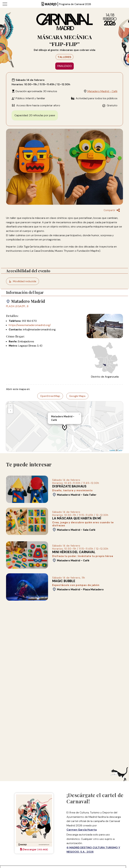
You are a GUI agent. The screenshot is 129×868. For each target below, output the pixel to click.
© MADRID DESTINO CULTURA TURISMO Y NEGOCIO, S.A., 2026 (93, 850)
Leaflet (112, 450)
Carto (120, 450)
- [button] (10, 411)
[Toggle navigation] (5, 4)
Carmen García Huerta (82, 830)
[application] (64, 426)
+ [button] (10, 406)
